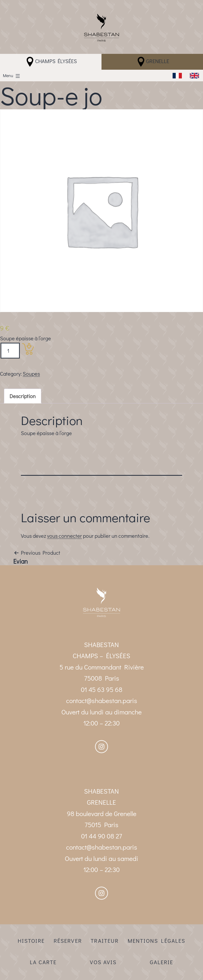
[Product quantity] (10, 351)
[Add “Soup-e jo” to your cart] (28, 349)
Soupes (31, 374)
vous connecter (64, 536)
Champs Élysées (51, 62)
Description (23, 396)
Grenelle (152, 62)
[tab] (23, 396)
